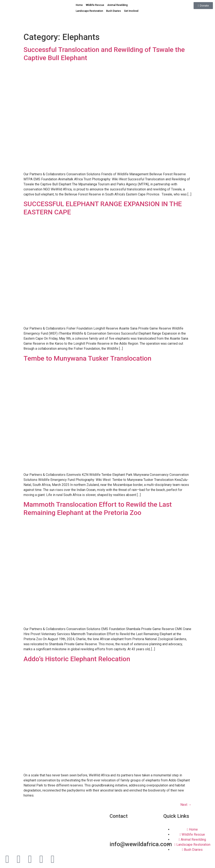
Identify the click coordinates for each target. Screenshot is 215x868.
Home (79, 5)
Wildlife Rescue (95, 5)
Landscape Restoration (89, 11)
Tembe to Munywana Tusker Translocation (87, 358)
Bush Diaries (114, 11)
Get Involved (131, 11)
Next (186, 805)
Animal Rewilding (117, 5)
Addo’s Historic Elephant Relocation (77, 659)
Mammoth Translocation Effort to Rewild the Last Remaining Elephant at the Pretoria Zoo (98, 508)
